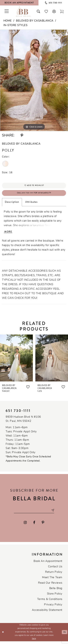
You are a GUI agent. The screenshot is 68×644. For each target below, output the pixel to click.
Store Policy (55, 597)
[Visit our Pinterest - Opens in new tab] (43, 525)
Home (8, 21)
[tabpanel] (34, 80)
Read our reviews (50, 586)
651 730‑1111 (18, 413)
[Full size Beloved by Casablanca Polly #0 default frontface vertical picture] (34, 80)
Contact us (55, 569)
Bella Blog (56, 591)
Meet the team (52, 580)
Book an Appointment (48, 564)
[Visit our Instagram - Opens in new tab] (25, 525)
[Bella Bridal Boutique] (23, 11)
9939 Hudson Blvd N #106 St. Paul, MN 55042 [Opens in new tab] (23, 421)
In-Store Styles (16, 25)
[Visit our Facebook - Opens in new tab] (34, 525)
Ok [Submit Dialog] (64, 635)
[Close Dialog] (3, 635)
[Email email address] (34, 513)
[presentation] (16, 360)
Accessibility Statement (47, 613)
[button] (54, 11)
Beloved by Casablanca (35, 21)
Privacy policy (53, 607)
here (34, 641)
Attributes (31, 204)
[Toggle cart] (62, 11)
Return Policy (54, 575)
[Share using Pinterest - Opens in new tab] (22, 135)
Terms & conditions (50, 602)
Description (12, 204)
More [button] (9, 233)
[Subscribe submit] (55, 513)
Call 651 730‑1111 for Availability (34, 194)
